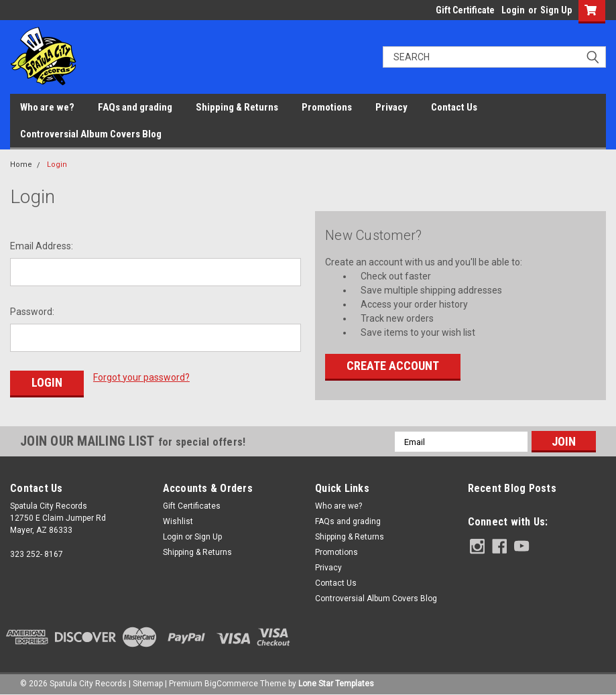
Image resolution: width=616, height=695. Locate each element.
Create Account (393, 366)
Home (21, 165)
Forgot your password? (141, 377)
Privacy (391, 107)
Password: (32, 312)
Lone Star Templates (336, 682)
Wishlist (178, 519)
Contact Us (454, 107)
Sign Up (556, 10)
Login (513, 10)
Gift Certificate (465, 10)
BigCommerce (231, 682)
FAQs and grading (135, 107)
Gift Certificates (192, 504)
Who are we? (47, 107)
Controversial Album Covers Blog (91, 134)
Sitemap (148, 682)
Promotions (327, 107)
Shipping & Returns (237, 107)
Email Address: (42, 246)
